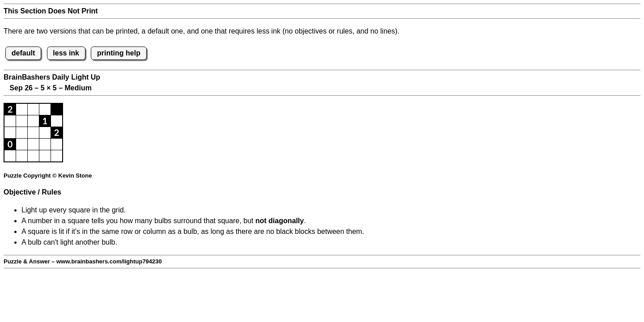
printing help (119, 53)
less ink (66, 53)
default (23, 53)
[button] (10, 109)
